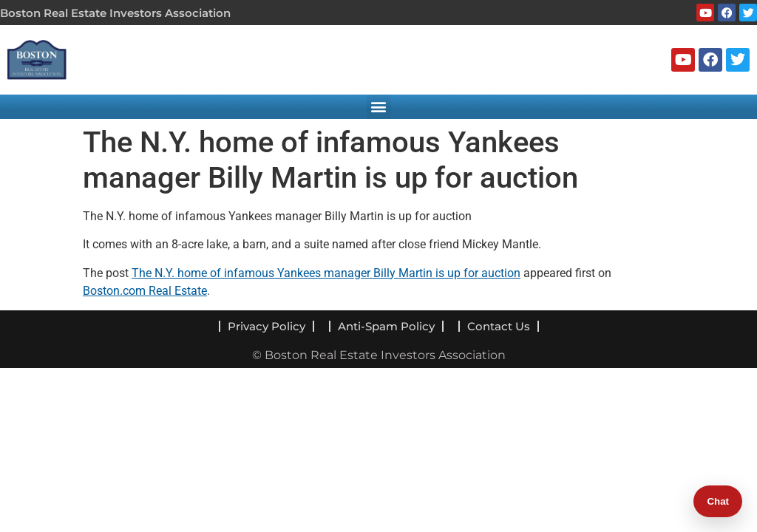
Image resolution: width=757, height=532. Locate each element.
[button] (379, 107)
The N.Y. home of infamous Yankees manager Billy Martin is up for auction (326, 273)
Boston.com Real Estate (145, 291)
